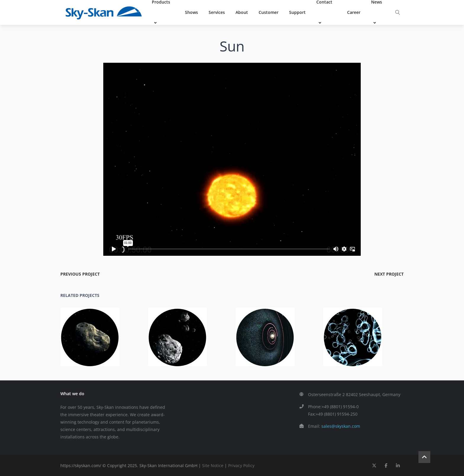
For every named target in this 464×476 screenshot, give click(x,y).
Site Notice (213, 465)
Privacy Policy (241, 465)
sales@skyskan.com (341, 426)
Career (354, 12)
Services (217, 12)
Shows (191, 12)
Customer (269, 12)
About (242, 12)
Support (297, 12)
